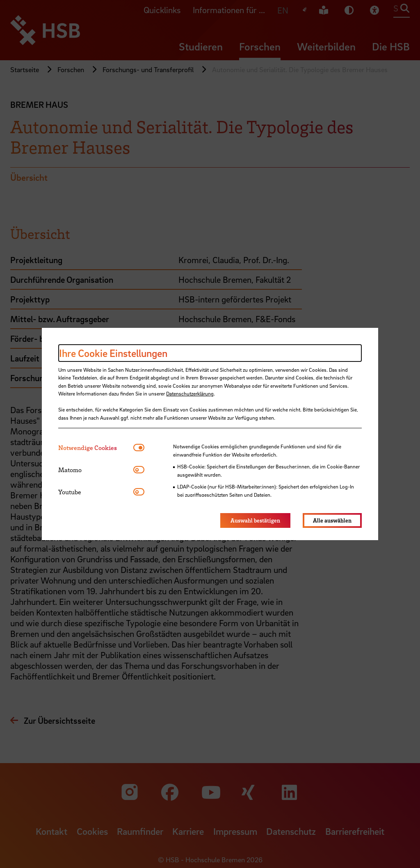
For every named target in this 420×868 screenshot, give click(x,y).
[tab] (96, 448)
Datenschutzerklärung (190, 393)
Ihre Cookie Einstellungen (113, 353)
